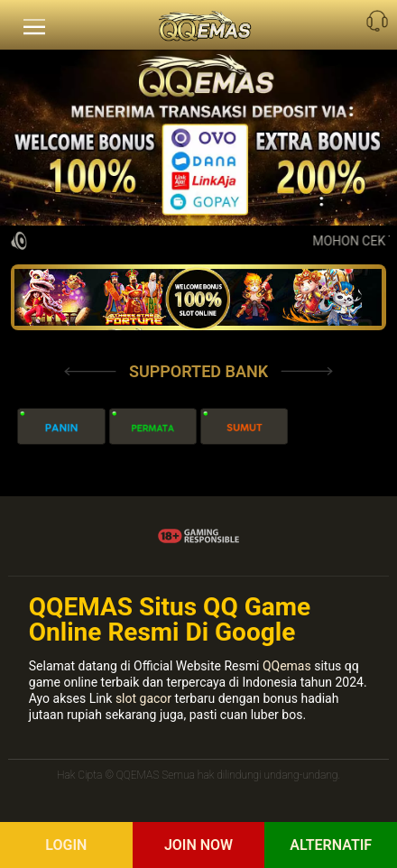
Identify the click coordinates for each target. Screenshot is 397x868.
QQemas (287, 666)
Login (66, 845)
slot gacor (143, 698)
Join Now (198, 845)
